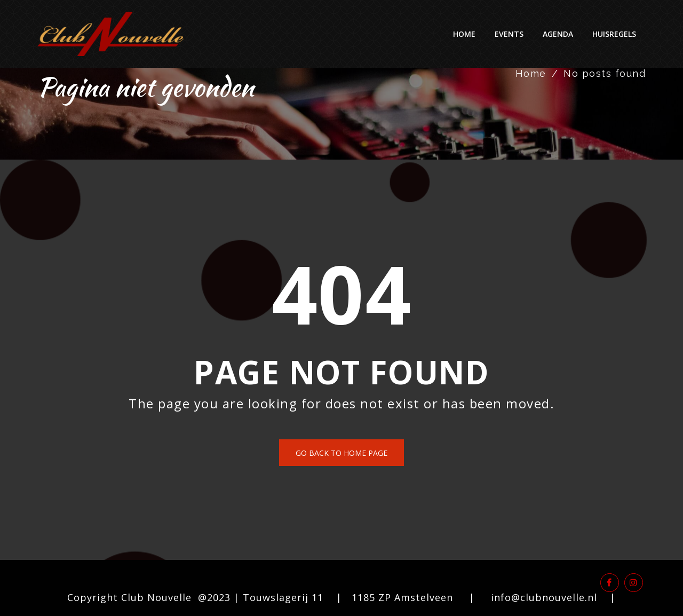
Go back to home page (341, 453)
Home (464, 34)
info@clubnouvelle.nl (544, 597)
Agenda (558, 34)
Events (509, 34)
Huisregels (614, 34)
